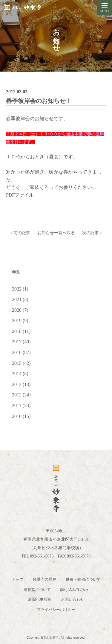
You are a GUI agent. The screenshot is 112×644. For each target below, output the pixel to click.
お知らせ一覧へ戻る (56, 233)
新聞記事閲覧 (40, 599)
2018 (17, 331)
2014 (17, 374)
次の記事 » (92, 233)
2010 (17, 416)
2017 (17, 342)
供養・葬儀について (83, 579)
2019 (17, 321)
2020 (17, 310)
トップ (17, 579)
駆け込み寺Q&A (74, 590)
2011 (17, 406)
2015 (17, 363)
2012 (17, 395)
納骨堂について (37, 590)
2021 (17, 299)
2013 (17, 384)
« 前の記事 (20, 233)
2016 (17, 352)
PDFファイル (20, 195)
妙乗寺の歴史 (45, 579)
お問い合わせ (73, 599)
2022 (17, 289)
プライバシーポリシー (56, 610)
